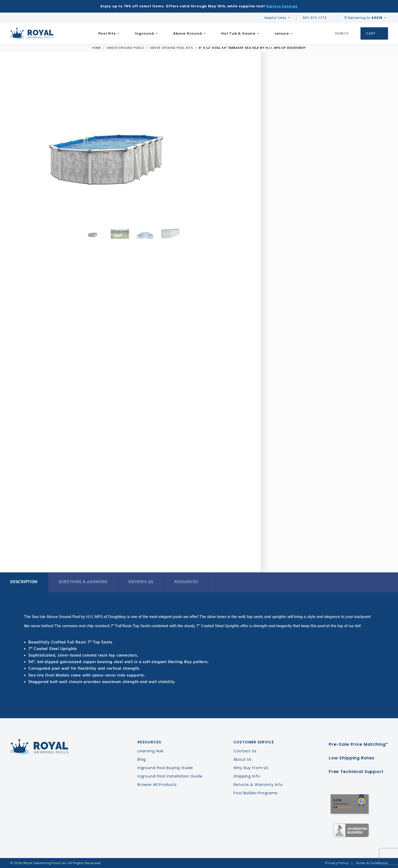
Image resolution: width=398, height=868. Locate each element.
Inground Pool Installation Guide (170, 776)
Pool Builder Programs (256, 793)
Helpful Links (275, 18)
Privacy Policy (337, 863)
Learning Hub (151, 751)
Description (24, 582)
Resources (186, 582)
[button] (18, 143)
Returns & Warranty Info (258, 785)
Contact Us (245, 751)
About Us (243, 759)
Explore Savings (282, 6)
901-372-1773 (317, 18)
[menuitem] (109, 34)
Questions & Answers (83, 582)
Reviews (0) (141, 582)
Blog (142, 759)
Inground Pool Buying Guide (165, 768)
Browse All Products (157, 785)
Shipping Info (247, 776)
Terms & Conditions (372, 863)
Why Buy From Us (251, 768)
